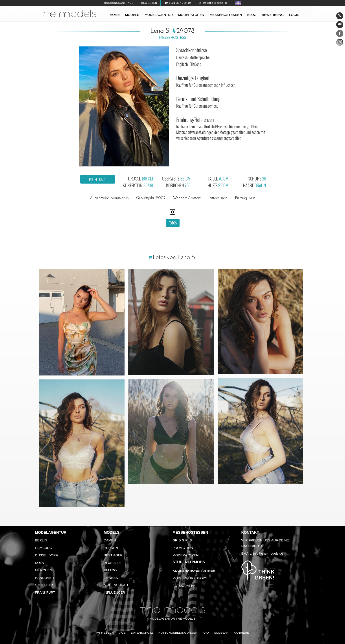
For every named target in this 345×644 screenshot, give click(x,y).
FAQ (206, 633)
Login (294, 15)
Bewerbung (273, 15)
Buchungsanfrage (119, 3)
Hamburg (44, 548)
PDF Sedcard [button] (98, 179)
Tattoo (110, 570)
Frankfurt (45, 592)
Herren (111, 548)
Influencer (115, 592)
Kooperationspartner (194, 571)
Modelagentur (159, 15)
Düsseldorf (46, 555)
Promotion (183, 548)
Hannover (44, 578)
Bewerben (149, 3)
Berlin (41, 540)
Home (115, 15)
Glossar (221, 633)
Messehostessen (226, 15)
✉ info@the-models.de (213, 3)
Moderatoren (191, 15)
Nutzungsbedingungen (178, 633)
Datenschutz (142, 633)
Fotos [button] (173, 223)
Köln (39, 563)
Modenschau (116, 585)
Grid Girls (182, 540)
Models (132, 15)
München (44, 570)
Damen (110, 540)
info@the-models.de (268, 553)
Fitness (111, 578)
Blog (252, 15)
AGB (122, 633)
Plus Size (112, 563)
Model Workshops (190, 578)
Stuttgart (45, 585)
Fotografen (184, 586)
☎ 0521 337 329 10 (178, 3)
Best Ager (113, 555)
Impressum (105, 633)
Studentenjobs (189, 562)
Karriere (241, 633)
